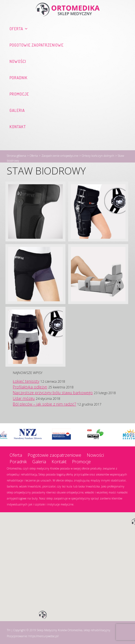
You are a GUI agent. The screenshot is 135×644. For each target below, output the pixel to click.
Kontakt (18, 127)
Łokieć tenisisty (26, 381)
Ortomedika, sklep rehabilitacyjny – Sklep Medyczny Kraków (68, 10)
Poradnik (19, 78)
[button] (43, 615)
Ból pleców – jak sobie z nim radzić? (44, 404)
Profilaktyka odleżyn (30, 387)
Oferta (16, 29)
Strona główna (16, 156)
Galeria (17, 110)
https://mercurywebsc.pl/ (43, 636)
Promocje (19, 94)
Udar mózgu (24, 398)
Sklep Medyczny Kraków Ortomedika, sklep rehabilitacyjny (73, 630)
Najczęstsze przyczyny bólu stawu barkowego (53, 393)
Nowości (18, 61)
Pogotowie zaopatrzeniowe (37, 45)
